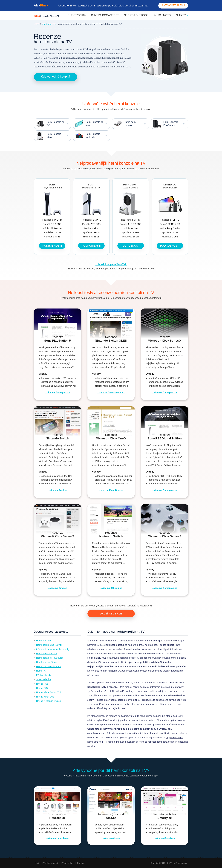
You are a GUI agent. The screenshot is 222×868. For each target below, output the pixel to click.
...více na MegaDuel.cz (111, 490)
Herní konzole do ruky (88, 124)
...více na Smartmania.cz (111, 392)
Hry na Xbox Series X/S (49, 692)
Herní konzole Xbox (48, 136)
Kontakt (81, 863)
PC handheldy (44, 675)
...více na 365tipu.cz (111, 588)
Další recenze (111, 614)
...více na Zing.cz (57, 588)
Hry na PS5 (42, 684)
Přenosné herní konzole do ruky (53, 649)
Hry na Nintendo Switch (49, 701)
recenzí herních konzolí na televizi (145, 733)
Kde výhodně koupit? (56, 76)
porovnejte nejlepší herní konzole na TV (157, 742)
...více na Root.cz (58, 490)
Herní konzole (44, 641)
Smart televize (44, 679)
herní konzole (49, 24)
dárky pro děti (155, 704)
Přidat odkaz (68, 863)
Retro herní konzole (124, 124)
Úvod (37, 24)
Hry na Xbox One (45, 697)
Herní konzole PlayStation (164, 124)
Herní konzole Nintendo (87, 136)
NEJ (47, 16)
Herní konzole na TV (49, 124)
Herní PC (41, 671)
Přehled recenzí (50, 863)
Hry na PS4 (42, 688)
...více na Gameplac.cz (57, 392)
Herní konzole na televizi (49, 645)
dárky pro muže (121, 704)
